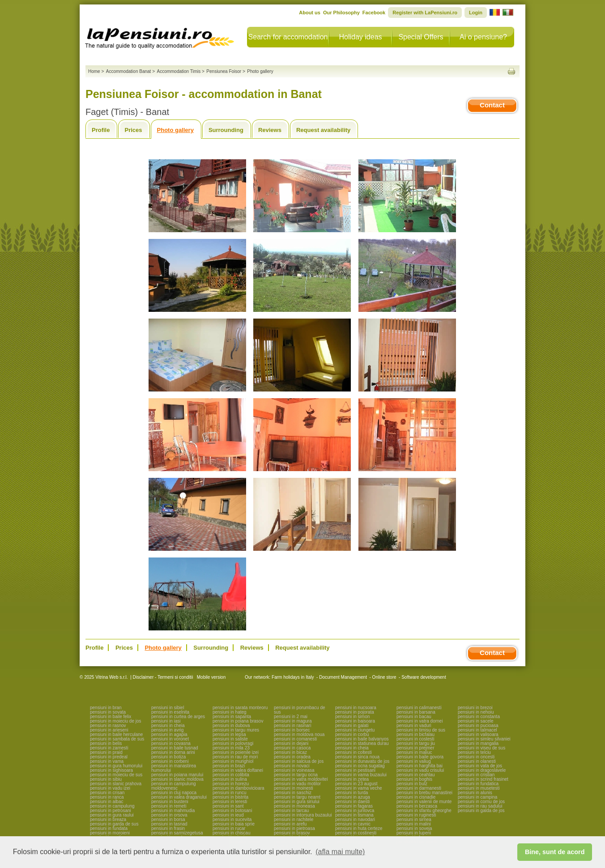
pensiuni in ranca (107, 797)
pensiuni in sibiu (106, 779)
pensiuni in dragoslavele (482, 770)
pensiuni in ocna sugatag (360, 766)
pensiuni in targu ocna (296, 775)
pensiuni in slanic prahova (116, 784)
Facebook (374, 13)
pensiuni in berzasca (417, 806)
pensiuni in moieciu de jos (116, 721)
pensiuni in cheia (168, 725)
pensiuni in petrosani (111, 811)
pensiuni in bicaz (290, 752)
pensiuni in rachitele (294, 819)
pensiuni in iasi (166, 721)
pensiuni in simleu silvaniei (484, 739)
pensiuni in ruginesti (416, 815)
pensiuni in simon (352, 717)
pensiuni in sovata (108, 712)
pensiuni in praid (106, 752)
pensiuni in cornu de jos (481, 802)
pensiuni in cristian (476, 775)
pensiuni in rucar (229, 828)
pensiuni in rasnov (108, 725)
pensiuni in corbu (352, 734)
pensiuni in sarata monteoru (240, 708)
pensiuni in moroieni (110, 833)
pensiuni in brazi (229, 766)
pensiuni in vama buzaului (361, 775)
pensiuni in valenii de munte (424, 802)
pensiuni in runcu (230, 793)
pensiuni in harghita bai (420, 766)
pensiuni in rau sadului (480, 806)
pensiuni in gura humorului (116, 766)
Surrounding (226, 130)
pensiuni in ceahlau (416, 775)
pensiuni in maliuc (414, 752)
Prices (133, 130)
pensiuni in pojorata (355, 712)
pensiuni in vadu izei (110, 788)
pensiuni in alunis (475, 793)
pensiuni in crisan (107, 793)
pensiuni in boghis (414, 779)
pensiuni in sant (228, 806)
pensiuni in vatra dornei (420, 721)
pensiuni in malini (414, 824)
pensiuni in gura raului (112, 815)
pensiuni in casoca (292, 748)
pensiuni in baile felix (111, 717)
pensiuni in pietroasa (294, 828)
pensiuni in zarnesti (109, 748)
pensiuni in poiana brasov (238, 721)
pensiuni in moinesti (294, 788)
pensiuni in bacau (414, 717)
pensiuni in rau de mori (235, 757)
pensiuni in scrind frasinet (483, 779)
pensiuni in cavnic (353, 824)
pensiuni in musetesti (479, 788)
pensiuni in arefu (290, 824)
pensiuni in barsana (416, 712)
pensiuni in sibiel (168, 708)
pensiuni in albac (107, 802)
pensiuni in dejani (291, 743)
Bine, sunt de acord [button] (555, 852)
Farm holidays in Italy (293, 677)
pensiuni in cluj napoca (174, 793)
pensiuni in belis (106, 743)
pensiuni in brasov (292, 833)
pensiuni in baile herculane (116, 734)
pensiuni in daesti (352, 802)
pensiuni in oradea (292, 757)
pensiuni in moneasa (294, 806)
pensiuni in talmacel (477, 730)
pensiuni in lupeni (414, 833)
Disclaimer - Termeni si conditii (163, 677)
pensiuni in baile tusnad (175, 748)
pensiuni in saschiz (293, 793)
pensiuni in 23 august (356, 784)
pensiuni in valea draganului (179, 797)
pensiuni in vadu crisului (420, 770)
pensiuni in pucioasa (478, 725)
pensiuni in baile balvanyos (362, 739)
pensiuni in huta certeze (359, 828)
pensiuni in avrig (167, 730)
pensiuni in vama (107, 761)
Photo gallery (175, 130)
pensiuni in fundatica (478, 784)
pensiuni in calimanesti (419, 708)
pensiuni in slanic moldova (177, 779)
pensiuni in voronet (170, 739)
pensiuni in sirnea (414, 819)
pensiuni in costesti (415, 739)
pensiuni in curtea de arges (178, 717)
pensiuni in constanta (479, 717)
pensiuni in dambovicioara (239, 788)
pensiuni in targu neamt (297, 797)
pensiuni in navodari (355, 819)
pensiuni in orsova (169, 815)
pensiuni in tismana (354, 815)
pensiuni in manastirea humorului (174, 768)
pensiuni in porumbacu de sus (300, 710)
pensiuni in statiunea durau (362, 743)
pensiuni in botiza (168, 757)
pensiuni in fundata (109, 828)
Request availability (323, 130)
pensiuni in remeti (169, 806)
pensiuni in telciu (474, 752)
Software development (424, 677)
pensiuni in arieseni (109, 730)
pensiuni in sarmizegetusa (177, 833)
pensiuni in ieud (228, 815)
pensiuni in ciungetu (355, 730)
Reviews (270, 130)
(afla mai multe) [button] (340, 852)
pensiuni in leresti (230, 802)
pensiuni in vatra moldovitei (301, 779)
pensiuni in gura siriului (297, 802)
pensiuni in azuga (353, 797)
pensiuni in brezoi (475, 708)
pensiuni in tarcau (291, 811)
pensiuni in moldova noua (299, 734)
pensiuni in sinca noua (357, 757)
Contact (492, 105)
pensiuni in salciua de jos (299, 761)
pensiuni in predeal (109, 757)
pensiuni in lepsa (229, 734)
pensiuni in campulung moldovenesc (174, 786)
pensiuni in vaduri (414, 725)
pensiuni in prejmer (415, 748)
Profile (101, 130)
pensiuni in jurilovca (355, 811)
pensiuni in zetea (352, 779)
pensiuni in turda (351, 793)
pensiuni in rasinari (292, 725)
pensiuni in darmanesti (419, 788)
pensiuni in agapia (169, 734)
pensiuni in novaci (292, 766)
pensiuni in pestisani (355, 770)
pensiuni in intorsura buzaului (303, 815)
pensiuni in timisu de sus (421, 730)
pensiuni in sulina (230, 779)
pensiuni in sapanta (232, 717)
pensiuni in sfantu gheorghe (424, 811)
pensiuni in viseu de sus (481, 748)
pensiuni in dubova (231, 725)
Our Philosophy (341, 13)
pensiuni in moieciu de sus (116, 775)
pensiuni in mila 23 (231, 748)
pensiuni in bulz (412, 784)
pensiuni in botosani (232, 811)
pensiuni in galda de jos (481, 811)
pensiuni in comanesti (295, 739)
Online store (384, 677)
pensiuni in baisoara (355, 721)
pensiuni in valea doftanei (238, 770)
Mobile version (211, 677)
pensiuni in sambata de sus (117, 739)
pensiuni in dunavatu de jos (362, 761)
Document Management (343, 677)
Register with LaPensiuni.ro (425, 13)
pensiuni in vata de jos (480, 766)
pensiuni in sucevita (232, 819)
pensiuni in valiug (414, 761)
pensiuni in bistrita (230, 797)
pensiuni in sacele (476, 721)
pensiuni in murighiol (233, 761)
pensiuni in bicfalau (415, 734)
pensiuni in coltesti (354, 752)
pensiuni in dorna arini (173, 752)
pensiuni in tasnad (169, 824)
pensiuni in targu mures (236, 730)
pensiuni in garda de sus (114, 824)
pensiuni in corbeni (170, 761)
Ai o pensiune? (483, 37)
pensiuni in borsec (292, 730)
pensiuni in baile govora (420, 757)
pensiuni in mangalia (478, 743)
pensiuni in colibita (231, 775)
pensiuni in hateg (230, 712)
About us (310, 13)
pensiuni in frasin (168, 828)
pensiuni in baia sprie (234, 824)
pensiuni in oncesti (476, 757)
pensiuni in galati (352, 725)
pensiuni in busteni (170, 802)
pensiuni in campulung (112, 806)
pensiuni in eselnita (170, 712)
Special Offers (421, 37)
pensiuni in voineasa (294, 770)
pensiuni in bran (106, 708)
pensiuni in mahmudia (173, 811)
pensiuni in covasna (171, 743)
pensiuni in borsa (168, 819)
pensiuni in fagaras (354, 806)
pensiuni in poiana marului (177, 775)
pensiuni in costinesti (356, 833)
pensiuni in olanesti (477, 761)
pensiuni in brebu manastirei (424, 793)
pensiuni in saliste (230, 739)
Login (476, 13)
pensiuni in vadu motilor (297, 784)
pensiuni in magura (293, 721)
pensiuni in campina (477, 797)
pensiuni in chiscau (232, 833)
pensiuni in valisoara (478, 734)
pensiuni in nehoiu (476, 712)
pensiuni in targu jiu (416, 743)
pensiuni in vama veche (359, 788)
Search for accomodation (288, 37)
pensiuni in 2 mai (291, 717)
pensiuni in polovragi (233, 743)
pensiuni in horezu (231, 784)
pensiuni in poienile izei (236, 752)
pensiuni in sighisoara (111, 770)
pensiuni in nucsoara (356, 708)
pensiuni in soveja (414, 828)
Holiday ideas (360, 37)
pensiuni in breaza (108, 819)
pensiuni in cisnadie (416, 797)
